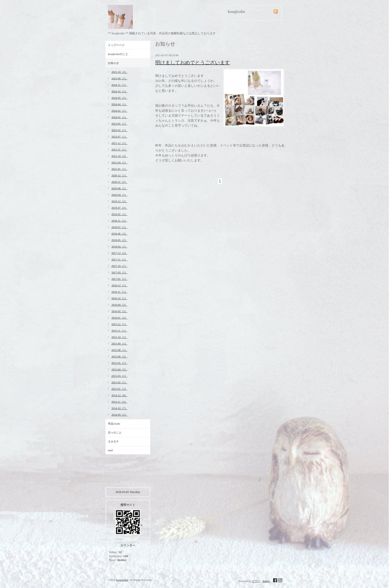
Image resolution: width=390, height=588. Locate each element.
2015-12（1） (119, 324)
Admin (266, 581)
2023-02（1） (119, 130)
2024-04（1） (119, 104)
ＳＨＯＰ (113, 441)
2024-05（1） (119, 98)
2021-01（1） (119, 169)
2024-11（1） (119, 85)
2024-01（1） (119, 117)
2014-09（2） (119, 415)
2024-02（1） (119, 111)
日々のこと (115, 433)
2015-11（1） (119, 331)
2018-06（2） (119, 234)
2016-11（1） (119, 292)
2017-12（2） (119, 253)
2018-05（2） (119, 240)
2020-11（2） (119, 182)
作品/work (114, 424)
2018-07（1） (119, 227)
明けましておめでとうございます (193, 62)
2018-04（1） (119, 246)
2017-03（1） (119, 272)
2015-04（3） (119, 369)
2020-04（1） (119, 195)
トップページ (116, 45)
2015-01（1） (119, 389)
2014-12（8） (119, 395)
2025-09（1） (119, 78)
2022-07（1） (119, 137)
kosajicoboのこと (118, 54)
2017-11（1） (119, 259)
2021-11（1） (119, 149)
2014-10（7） (119, 408)
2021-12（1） (119, 143)
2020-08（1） (119, 188)
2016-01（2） (119, 318)
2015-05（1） (119, 363)
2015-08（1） (119, 350)
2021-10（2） (119, 156)
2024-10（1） (119, 91)
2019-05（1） (119, 214)
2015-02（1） (119, 382)
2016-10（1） (119, 298)
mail (110, 450)
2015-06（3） (119, 356)
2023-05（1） (119, 124)
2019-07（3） (119, 208)
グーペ (256, 581)
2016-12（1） (119, 285)
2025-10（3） (119, 72)
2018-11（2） (119, 221)
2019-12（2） (119, 201)
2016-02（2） (119, 311)
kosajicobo (122, 580)
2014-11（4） (119, 402)
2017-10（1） (119, 266)
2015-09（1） (119, 343)
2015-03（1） (119, 376)
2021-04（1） (119, 162)
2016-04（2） (119, 305)
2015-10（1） (119, 337)
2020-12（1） (119, 175)
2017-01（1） (119, 279)
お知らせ (113, 63)
